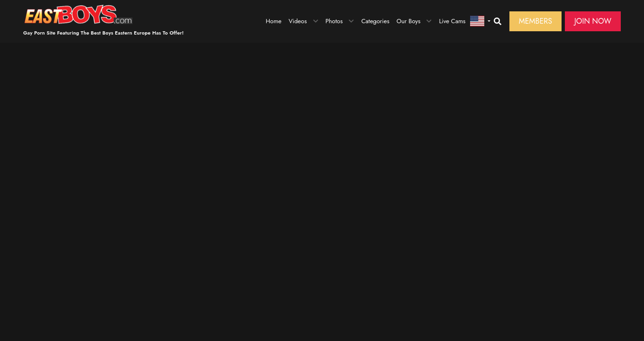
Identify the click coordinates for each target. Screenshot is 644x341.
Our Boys (409, 21)
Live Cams (452, 21)
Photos (334, 21)
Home (274, 21)
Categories (375, 21)
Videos (298, 21)
